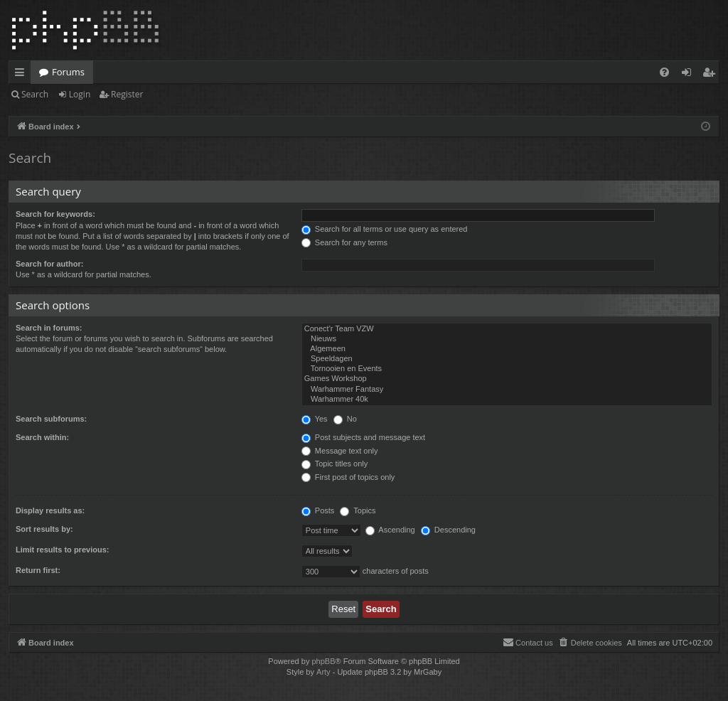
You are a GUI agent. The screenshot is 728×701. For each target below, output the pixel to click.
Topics (358, 510)
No (345, 419)
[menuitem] (664, 72)
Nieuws (507, 339)
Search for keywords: (55, 214)
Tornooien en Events (507, 369)
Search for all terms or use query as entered (385, 229)
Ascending (390, 530)
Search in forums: (49, 328)
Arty (323, 672)
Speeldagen (507, 359)
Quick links (22, 75)
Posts (318, 510)
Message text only (340, 451)
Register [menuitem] (712, 75)
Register (127, 94)
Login (80, 94)
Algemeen (507, 349)
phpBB (323, 661)
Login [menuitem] (689, 75)
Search (35, 94)
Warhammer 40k (507, 400)
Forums (68, 72)
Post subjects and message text (363, 437)
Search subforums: (51, 419)
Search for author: (49, 264)
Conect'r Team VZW (507, 329)
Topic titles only (334, 464)
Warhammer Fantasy (507, 390)
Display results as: (50, 510)
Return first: (38, 570)
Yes (315, 419)
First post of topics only (348, 477)
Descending (448, 530)
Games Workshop (507, 379)
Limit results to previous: (62, 550)
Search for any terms (344, 242)
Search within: (42, 437)
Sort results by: (44, 529)
